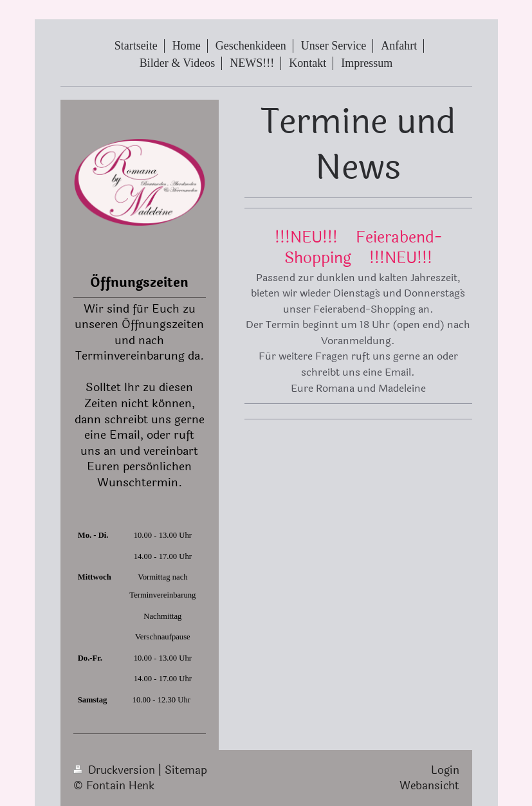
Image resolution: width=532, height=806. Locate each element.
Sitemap (186, 770)
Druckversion (116, 770)
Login (445, 770)
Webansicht (429, 786)
